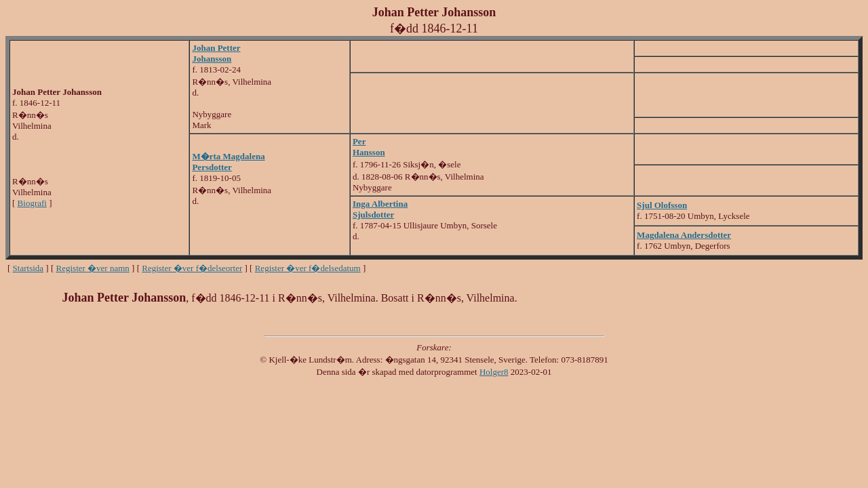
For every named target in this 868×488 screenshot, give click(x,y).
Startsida (28, 268)
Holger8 (494, 372)
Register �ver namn (93, 268)
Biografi (32, 203)
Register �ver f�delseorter (192, 268)
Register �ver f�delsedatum (308, 268)
